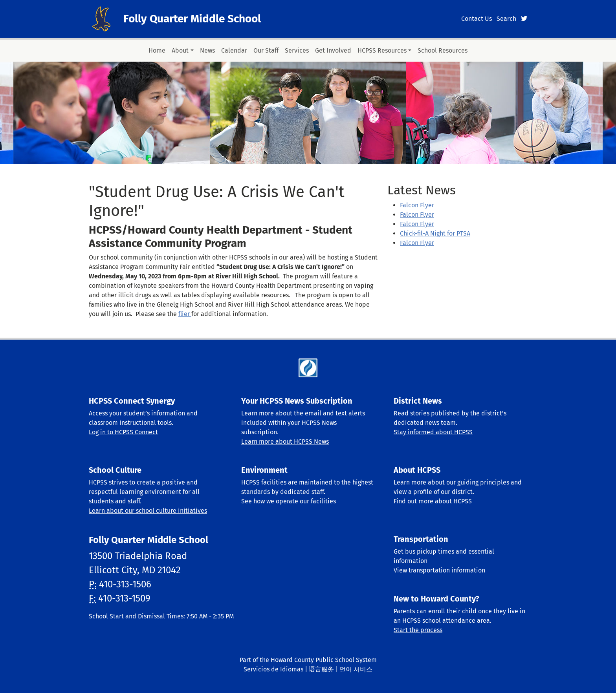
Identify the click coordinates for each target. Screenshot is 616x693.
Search (506, 19)
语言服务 (321, 669)
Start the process (418, 630)
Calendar (234, 50)
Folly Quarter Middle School (192, 19)
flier (185, 314)
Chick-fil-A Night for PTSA (435, 233)
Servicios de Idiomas (273, 669)
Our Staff (266, 50)
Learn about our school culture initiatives (148, 511)
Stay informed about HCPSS (433, 432)
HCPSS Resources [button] (382, 50)
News (207, 50)
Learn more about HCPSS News (285, 442)
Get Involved (333, 50)
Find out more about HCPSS (433, 501)
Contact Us (477, 19)
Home (157, 50)
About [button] (180, 50)
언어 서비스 (356, 669)
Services (297, 50)
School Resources (443, 50)
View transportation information (439, 570)
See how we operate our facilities (289, 501)
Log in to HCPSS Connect (123, 432)
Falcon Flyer (417, 205)
